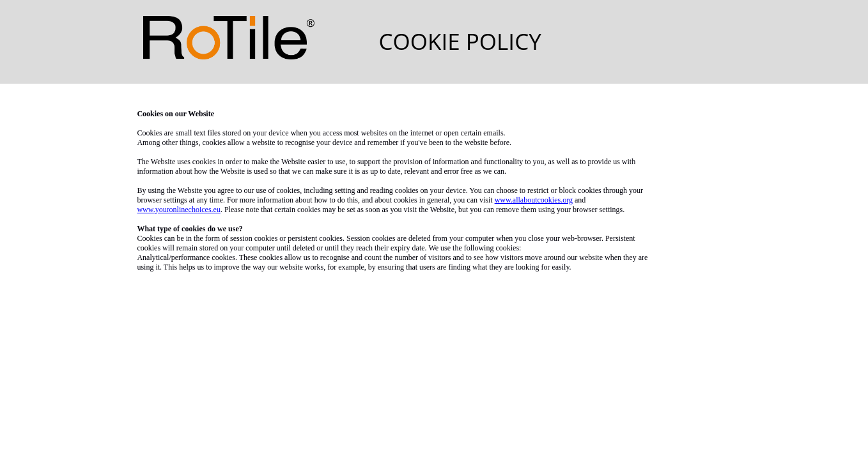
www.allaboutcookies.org (534, 200)
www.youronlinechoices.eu (179, 210)
